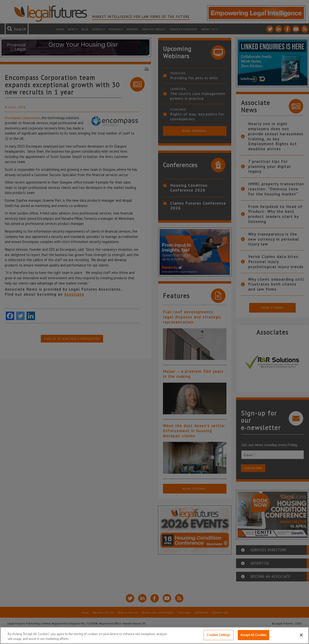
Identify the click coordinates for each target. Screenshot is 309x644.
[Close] (301, 635)
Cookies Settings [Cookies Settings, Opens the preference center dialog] (218, 635)
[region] (154, 635)
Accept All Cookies (253, 635)
